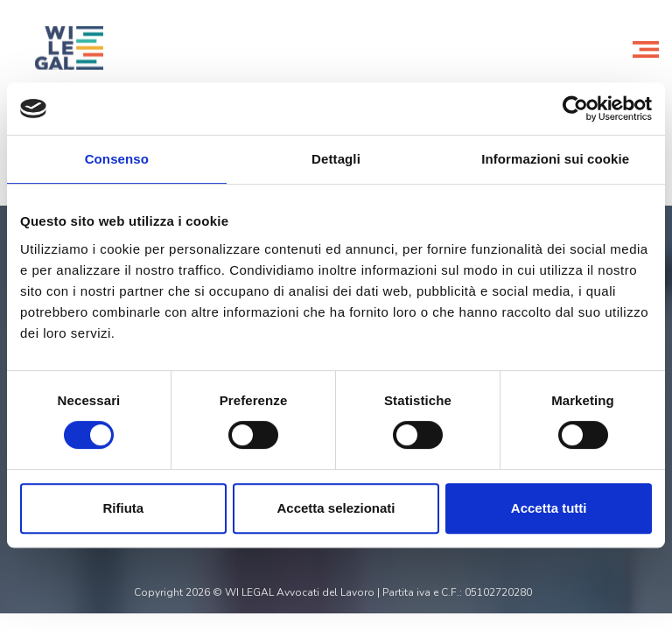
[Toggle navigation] (646, 48)
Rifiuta (123, 508)
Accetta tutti (549, 508)
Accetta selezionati (336, 508)
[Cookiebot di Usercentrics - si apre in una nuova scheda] (575, 108)
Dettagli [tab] (336, 159)
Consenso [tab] (117, 159)
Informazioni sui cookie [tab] (555, 159)
